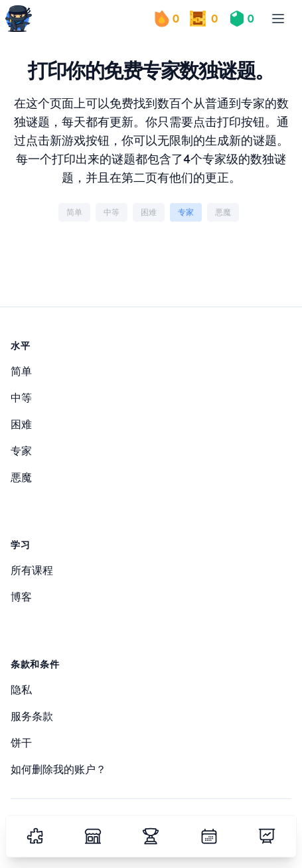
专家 (21, 451)
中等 (21, 398)
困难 (21, 424)
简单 (21, 371)
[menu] (278, 19)
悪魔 (21, 477)
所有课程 (32, 570)
